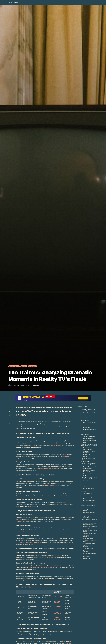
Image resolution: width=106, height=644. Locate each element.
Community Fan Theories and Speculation (90, 452)
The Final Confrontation (89, 437)
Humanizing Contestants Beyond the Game (89, 471)
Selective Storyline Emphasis (90, 483)
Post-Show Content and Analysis (89, 456)
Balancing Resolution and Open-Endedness (89, 468)
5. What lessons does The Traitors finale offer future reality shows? (90, 555)
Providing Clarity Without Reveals (89, 510)
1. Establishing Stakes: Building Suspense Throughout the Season (89, 410)
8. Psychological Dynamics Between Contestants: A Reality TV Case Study (89, 490)
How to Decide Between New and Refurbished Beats (43, 568)
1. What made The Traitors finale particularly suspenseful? (90, 535)
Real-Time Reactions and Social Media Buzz (89, 448)
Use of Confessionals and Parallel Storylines (90, 423)
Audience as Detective (89, 415)
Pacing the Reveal (88, 417)
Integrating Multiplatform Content (89, 475)
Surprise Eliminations (88, 439)
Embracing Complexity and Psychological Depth (90, 524)
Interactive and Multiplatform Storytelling (90, 527)
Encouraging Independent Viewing (89, 513)
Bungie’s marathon (21, 496)
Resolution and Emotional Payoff (90, 441)
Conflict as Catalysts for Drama (89, 498)
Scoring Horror (65, 504)
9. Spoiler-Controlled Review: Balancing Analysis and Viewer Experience (88, 506)
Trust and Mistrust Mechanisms (88, 494)
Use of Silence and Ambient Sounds (90, 486)
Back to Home (14, 2)
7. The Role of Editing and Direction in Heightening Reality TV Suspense (89, 478)
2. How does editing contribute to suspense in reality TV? (90, 540)
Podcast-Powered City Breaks (49, 557)
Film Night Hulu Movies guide (27, 580)
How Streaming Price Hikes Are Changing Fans (29, 542)
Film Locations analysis (53, 485)
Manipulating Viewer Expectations (88, 427)
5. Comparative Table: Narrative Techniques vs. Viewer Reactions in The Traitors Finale (89, 460)
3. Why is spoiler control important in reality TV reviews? (89, 545)
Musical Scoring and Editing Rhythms (90, 430)
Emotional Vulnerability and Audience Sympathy (90, 501)
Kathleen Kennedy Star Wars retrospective (47, 468)
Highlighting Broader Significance (88, 517)
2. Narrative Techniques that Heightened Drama (87, 420)
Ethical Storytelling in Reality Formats (90, 531)
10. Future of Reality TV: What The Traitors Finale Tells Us (89, 520)
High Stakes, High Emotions (90, 413)
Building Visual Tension (89, 481)
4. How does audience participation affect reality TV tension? (90, 550)
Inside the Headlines (56, 446)
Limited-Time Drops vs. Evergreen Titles (27, 532)
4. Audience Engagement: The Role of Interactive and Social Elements (89, 445)
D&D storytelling (58, 596)
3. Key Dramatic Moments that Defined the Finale (88, 434)
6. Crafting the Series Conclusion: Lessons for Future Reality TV (89, 464)
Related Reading (87, 559)
